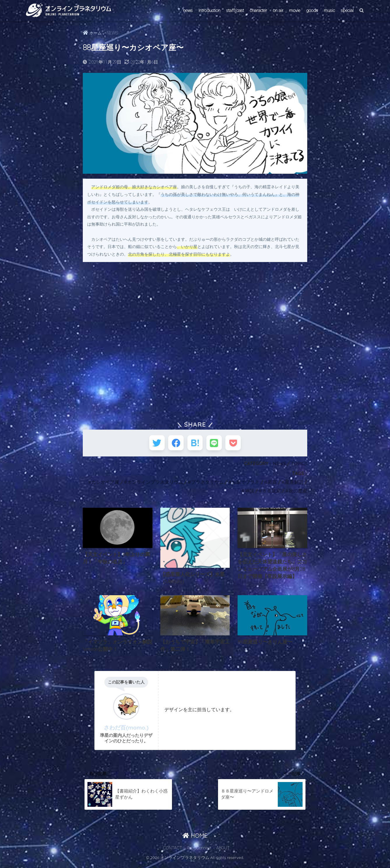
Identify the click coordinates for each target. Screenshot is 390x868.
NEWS (279, 465)
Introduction (209, 10)
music (329, 10)
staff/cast (235, 10)
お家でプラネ (245, 484)
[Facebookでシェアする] (174, 444)
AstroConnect (199, 852)
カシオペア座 (105, 484)
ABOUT (223, 852)
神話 (249, 493)
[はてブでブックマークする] (195, 444)
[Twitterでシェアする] (153, 444)
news (188, 10)
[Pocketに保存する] (238, 444)
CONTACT (173, 852)
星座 (272, 484)
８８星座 (271, 493)
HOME (195, 840)
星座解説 (294, 484)
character (258, 10)
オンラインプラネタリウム (155, 484)
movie (295, 10)
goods (312, 10)
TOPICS (299, 465)
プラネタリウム (207, 484)
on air (278, 10)
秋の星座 (298, 493)
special (347, 10)
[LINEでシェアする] (216, 444)
